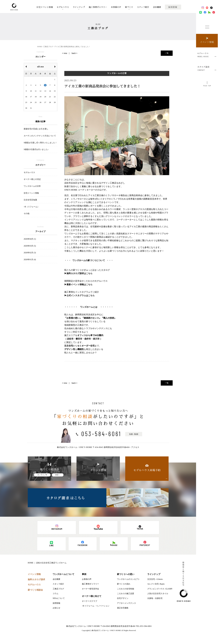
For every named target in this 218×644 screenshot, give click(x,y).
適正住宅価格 (123, 608)
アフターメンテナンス (126, 603)
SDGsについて (59, 598)
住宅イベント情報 (45, 7)
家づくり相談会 (35, 590)
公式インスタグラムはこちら (81, 295)
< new (65, 53)
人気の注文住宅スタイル (158, 594)
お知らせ (56, 608)
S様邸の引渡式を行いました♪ (36, 149)
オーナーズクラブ (90, 601)
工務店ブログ (58, 589)
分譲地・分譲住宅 (155, 598)
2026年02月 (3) (30, 253)
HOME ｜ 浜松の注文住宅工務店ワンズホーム (47, 563)
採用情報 (56, 603)
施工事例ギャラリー (98, 7)
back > (74, 53)
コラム (56, 594)
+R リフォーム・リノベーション (96, 606)
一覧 (167, 53)
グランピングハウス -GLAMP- (160, 589)
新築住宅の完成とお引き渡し (36, 129)
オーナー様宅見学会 (90, 589)
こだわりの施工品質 (126, 594)
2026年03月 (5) (30, 246)
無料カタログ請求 (36, 579)
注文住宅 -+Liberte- (155, 579)
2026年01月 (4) (30, 260)
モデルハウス (63, 7)
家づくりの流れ (124, 584)
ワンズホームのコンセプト (128, 579)
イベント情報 (34, 574)
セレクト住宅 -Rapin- (156, 584)
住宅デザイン (123, 598)
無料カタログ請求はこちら (79, 273)
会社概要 (157, 7)
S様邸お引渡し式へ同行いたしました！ (40, 143)
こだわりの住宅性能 (126, 589)
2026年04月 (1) (30, 239)
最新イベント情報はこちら (79, 284)
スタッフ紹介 (143, 7)
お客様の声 (116, 7)
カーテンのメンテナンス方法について (40, 136)
